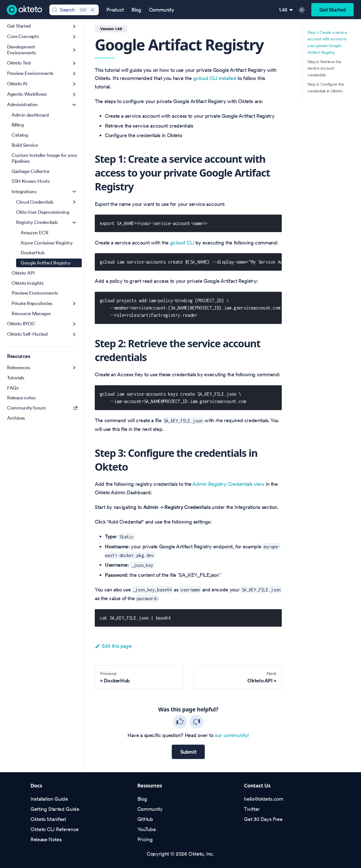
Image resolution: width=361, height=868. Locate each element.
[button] (44, 192)
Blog (136, 10)
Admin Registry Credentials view (228, 484)
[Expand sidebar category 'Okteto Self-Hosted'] (74, 334)
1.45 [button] (283, 10)
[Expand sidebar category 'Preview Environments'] (74, 74)
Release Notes (46, 839)
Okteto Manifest (48, 819)
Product (115, 10)
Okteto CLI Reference (55, 829)
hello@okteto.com (263, 799)
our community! (232, 735)
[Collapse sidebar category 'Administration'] (74, 105)
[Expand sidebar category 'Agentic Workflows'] (74, 94)
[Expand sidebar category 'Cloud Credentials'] (74, 202)
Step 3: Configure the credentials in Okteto (326, 88)
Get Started (333, 10)
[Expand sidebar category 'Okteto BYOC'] (74, 324)
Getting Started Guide (55, 809)
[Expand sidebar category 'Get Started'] (74, 26)
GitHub (145, 819)
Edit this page (113, 646)
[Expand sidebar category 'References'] (74, 368)
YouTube (147, 829)
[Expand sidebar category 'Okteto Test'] (74, 63)
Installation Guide (49, 799)
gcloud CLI (182, 243)
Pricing (145, 839)
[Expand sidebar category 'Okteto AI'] (74, 84)
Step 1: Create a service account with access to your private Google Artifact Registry (327, 42)
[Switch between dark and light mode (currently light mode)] (302, 10)
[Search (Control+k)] (74, 10)
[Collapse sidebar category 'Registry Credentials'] (74, 223)
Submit (188, 752)
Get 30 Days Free (263, 819)
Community (162, 10)
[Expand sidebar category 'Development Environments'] (74, 50)
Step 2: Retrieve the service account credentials (324, 68)
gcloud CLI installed (215, 78)
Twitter (252, 809)
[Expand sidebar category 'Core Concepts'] (74, 37)
